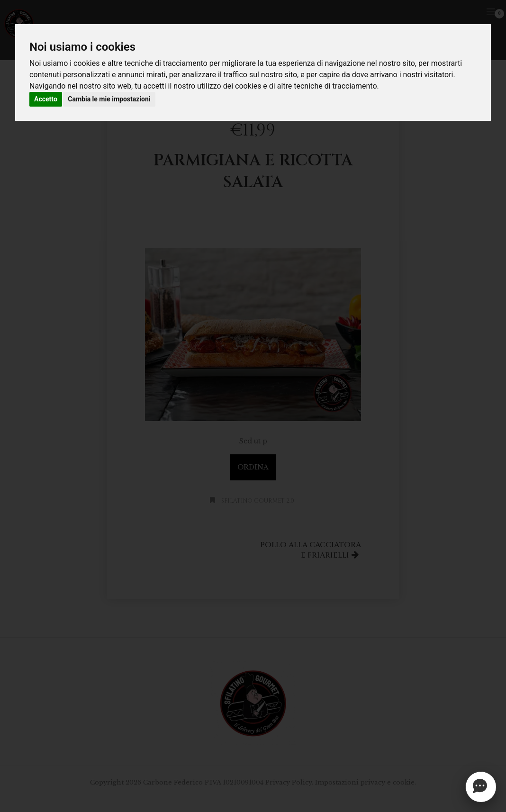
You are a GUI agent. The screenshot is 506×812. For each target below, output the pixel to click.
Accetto (46, 99)
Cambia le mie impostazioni (109, 99)
